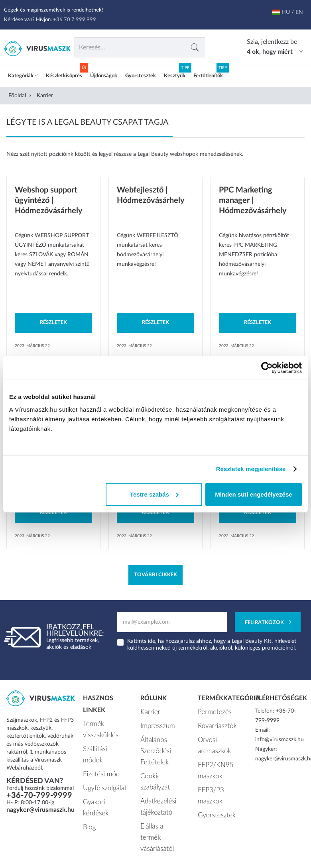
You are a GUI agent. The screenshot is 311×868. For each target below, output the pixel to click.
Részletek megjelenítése (251, 469)
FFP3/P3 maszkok (220, 780)
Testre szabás (154, 494)
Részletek (53, 323)
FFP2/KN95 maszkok (213, 762)
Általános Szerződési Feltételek (153, 745)
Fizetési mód (98, 757)
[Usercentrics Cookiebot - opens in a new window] (267, 368)
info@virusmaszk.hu (280, 740)
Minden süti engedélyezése (253, 494)
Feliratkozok (268, 623)
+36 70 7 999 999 (75, 20)
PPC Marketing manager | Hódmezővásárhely (253, 200)
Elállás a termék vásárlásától (159, 806)
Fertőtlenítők (208, 76)
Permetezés (212, 711)
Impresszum (155, 723)
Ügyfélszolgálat (101, 770)
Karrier (149, 711)
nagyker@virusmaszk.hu (40, 810)
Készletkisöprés (64, 76)
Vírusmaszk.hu (130, 839)
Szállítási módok (102, 745)
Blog (88, 794)
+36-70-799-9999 (39, 795)
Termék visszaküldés (98, 728)
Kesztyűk (175, 76)
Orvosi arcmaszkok (212, 740)
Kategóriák (23, 76)
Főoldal (17, 96)
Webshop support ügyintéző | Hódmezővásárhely (49, 200)
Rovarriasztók (214, 723)
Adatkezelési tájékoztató (155, 784)
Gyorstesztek (141, 76)
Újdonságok (104, 76)
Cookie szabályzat (162, 767)
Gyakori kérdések (104, 782)
